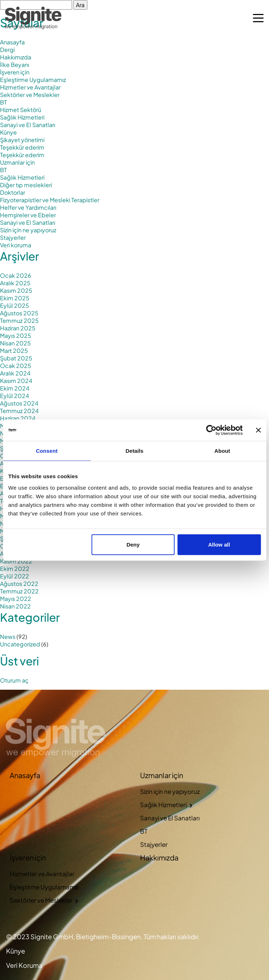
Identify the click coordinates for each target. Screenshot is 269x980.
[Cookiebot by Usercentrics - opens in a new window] (211, 430)
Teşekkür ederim (22, 147)
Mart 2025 (14, 351)
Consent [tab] (47, 451)
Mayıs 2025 (16, 336)
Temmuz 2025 (19, 321)
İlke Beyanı (15, 65)
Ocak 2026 (16, 275)
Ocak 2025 (16, 366)
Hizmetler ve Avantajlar (30, 87)
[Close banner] (258, 430)
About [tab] (222, 451)
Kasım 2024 (16, 381)
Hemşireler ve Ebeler (28, 215)
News (8, 637)
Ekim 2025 (15, 298)
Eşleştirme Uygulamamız (33, 80)
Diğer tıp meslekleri (26, 185)
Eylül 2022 (15, 576)
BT (3, 102)
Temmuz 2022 (19, 591)
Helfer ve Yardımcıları (28, 207)
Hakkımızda (16, 57)
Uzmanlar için (17, 162)
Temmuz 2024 (19, 411)
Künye (8, 132)
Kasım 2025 (16, 290)
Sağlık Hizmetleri (22, 117)
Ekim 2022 (15, 569)
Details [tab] (135, 451)
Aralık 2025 (15, 283)
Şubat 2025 (16, 358)
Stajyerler (13, 237)
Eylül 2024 (15, 396)
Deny (133, 544)
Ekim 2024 (15, 388)
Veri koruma (16, 245)
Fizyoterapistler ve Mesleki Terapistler (50, 200)
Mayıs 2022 (16, 599)
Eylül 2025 (15, 305)
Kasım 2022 (16, 561)
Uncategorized (20, 644)
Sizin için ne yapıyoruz (28, 230)
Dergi (7, 50)
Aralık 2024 (15, 373)
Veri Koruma (24, 965)
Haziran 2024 (18, 418)
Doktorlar (13, 192)
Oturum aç (14, 680)
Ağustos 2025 (19, 313)
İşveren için (15, 72)
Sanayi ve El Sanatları (28, 125)
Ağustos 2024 (19, 403)
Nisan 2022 (15, 606)
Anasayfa (12, 42)
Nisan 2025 (15, 343)
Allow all (219, 544)
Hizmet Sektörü (21, 110)
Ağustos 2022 (19, 584)
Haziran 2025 (18, 328)
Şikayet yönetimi (22, 140)
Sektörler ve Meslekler (30, 95)
